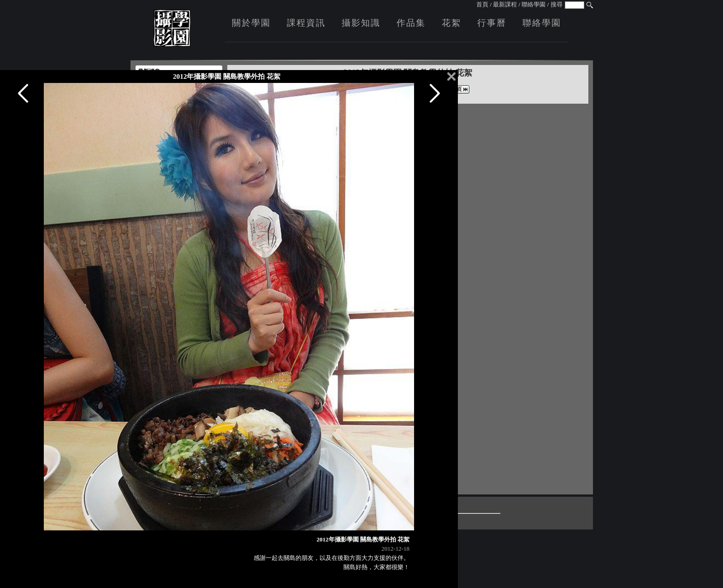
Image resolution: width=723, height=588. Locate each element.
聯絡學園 (533, 4)
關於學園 (251, 23)
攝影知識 (361, 23)
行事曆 (492, 23)
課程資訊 (306, 23)
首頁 (482, 4)
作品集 (411, 23)
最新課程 (505, 4)
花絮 (451, 23)
